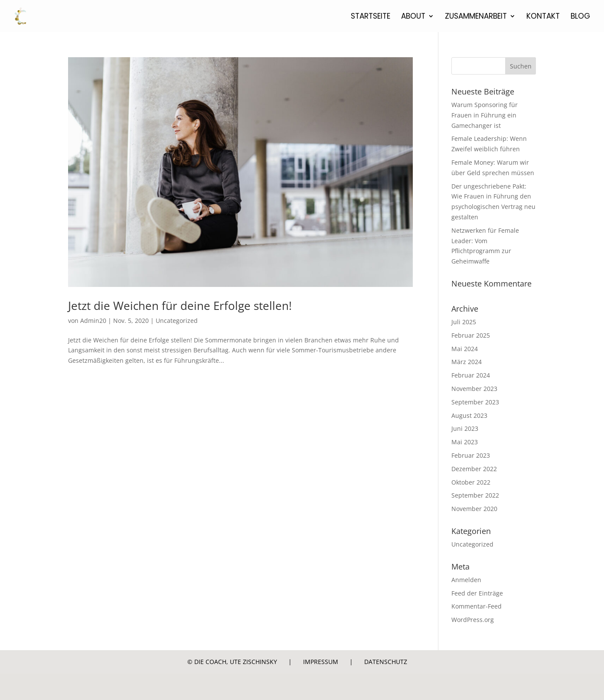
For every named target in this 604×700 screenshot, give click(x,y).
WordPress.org (473, 620)
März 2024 (467, 362)
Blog (580, 17)
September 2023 (475, 402)
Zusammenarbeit (476, 17)
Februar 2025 (471, 335)
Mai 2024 (465, 349)
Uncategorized (177, 321)
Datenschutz (386, 662)
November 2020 (474, 509)
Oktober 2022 (471, 482)
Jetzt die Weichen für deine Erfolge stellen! (180, 306)
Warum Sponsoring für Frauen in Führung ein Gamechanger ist (485, 115)
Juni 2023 (465, 428)
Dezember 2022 (474, 469)
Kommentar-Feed (477, 606)
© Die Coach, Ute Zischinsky (232, 662)
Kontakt (543, 17)
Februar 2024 (471, 375)
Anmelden (466, 580)
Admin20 (93, 321)
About (413, 17)
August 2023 (469, 415)
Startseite (371, 17)
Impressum (321, 662)
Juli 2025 (464, 322)
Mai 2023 (465, 442)
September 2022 (475, 495)
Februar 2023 (471, 455)
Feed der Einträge (477, 593)
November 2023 (474, 389)
